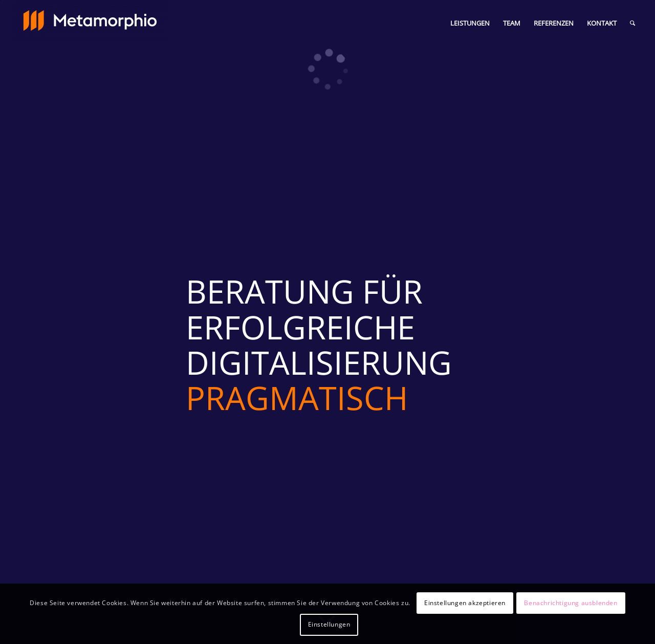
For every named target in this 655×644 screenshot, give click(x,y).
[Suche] (632, 23)
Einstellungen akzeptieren (465, 603)
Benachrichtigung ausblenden (571, 603)
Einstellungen (329, 624)
